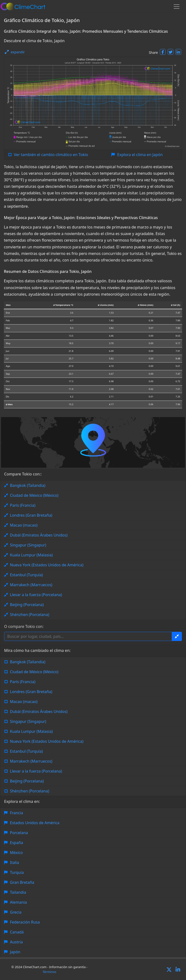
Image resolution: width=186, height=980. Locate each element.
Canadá (17, 932)
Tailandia (18, 892)
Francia (16, 813)
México (16, 853)
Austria (16, 942)
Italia (14, 862)
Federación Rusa (25, 922)
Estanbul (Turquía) (26, 575)
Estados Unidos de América (35, 823)
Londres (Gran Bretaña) (31, 515)
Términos (50, 972)
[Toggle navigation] (177, 7)
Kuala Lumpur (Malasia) (31, 555)
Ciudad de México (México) (34, 495)
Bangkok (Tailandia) (28, 485)
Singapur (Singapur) (28, 545)
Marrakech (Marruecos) (31, 585)
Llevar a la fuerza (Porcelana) (36, 595)
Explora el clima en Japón (140, 155)
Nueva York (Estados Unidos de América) (47, 565)
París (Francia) (23, 505)
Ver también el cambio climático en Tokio (51, 155)
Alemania (18, 902)
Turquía (17, 872)
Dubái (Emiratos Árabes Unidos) (39, 535)
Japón (15, 952)
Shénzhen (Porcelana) (30, 615)
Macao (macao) (24, 525)
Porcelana (19, 833)
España (16, 843)
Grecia (16, 912)
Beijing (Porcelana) (27, 605)
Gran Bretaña (22, 882)
